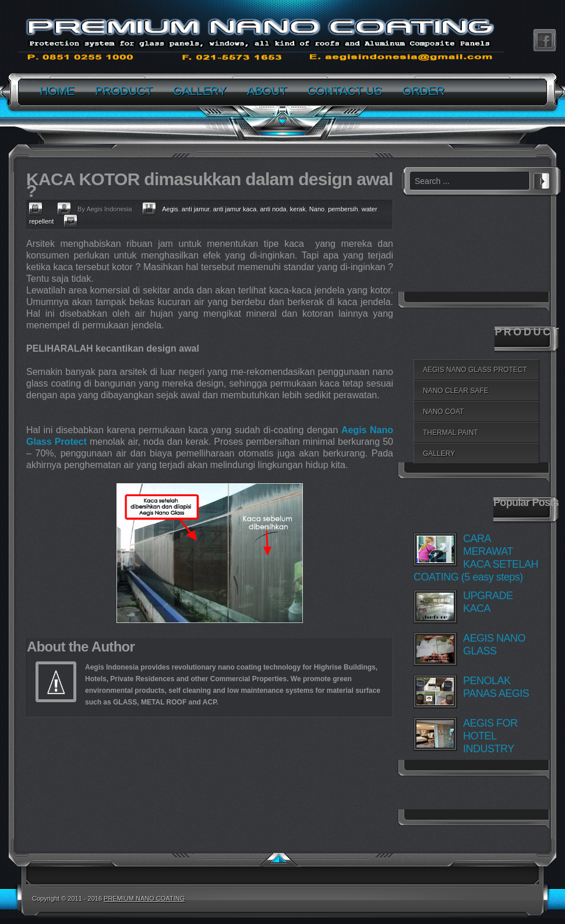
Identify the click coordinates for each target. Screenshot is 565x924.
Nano (317, 209)
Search (542, 179)
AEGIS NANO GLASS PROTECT (475, 370)
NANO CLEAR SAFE (456, 391)
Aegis (170, 209)
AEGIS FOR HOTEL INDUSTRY (490, 736)
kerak (298, 209)
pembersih (343, 209)
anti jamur (196, 209)
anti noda (273, 209)
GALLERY (439, 454)
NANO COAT (443, 412)
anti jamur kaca (235, 209)
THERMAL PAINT (451, 433)
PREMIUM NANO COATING (144, 898)
